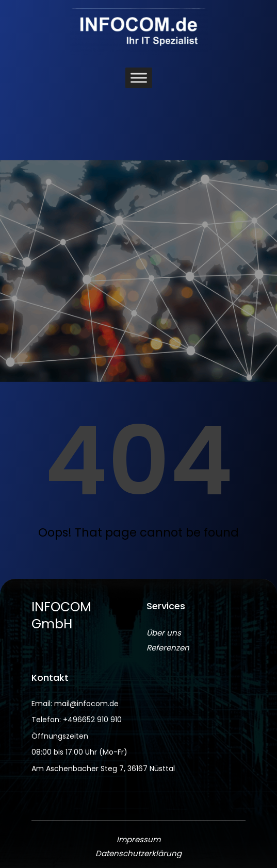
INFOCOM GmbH (61, 615)
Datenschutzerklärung (138, 853)
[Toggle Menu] (139, 78)
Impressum (138, 839)
